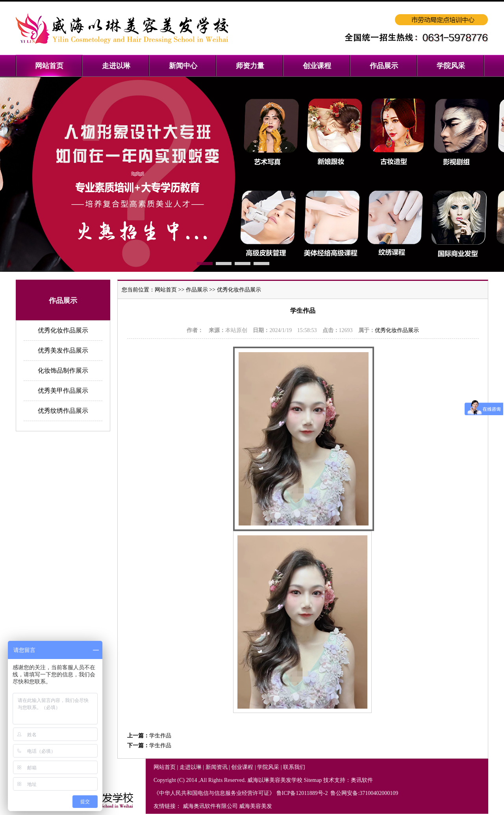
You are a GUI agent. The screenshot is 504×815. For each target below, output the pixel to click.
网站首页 (166, 290)
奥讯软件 (362, 780)
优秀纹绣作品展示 (63, 411)
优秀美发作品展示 (63, 350)
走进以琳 (191, 767)
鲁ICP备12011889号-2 (303, 793)
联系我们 (294, 767)
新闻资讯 (217, 767)
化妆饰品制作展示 (63, 370)
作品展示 (197, 290)
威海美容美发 (256, 806)
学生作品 (160, 736)
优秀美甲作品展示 (63, 391)
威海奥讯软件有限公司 (210, 806)
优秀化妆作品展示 (63, 330)
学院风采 (268, 767)
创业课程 (242, 767)
